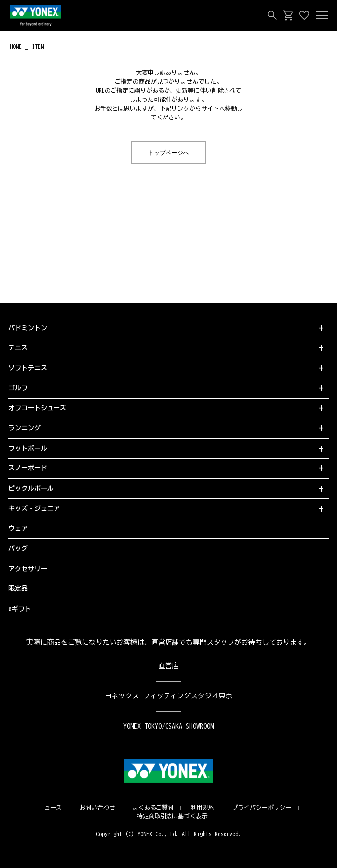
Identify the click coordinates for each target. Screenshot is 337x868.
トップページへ (168, 152)
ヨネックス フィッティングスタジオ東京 (169, 696)
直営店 (168, 666)
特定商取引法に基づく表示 (172, 816)
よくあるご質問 (153, 807)
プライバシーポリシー (262, 807)
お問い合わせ (97, 807)
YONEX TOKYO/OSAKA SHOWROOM (168, 726)
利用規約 (203, 807)
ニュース (50, 807)
